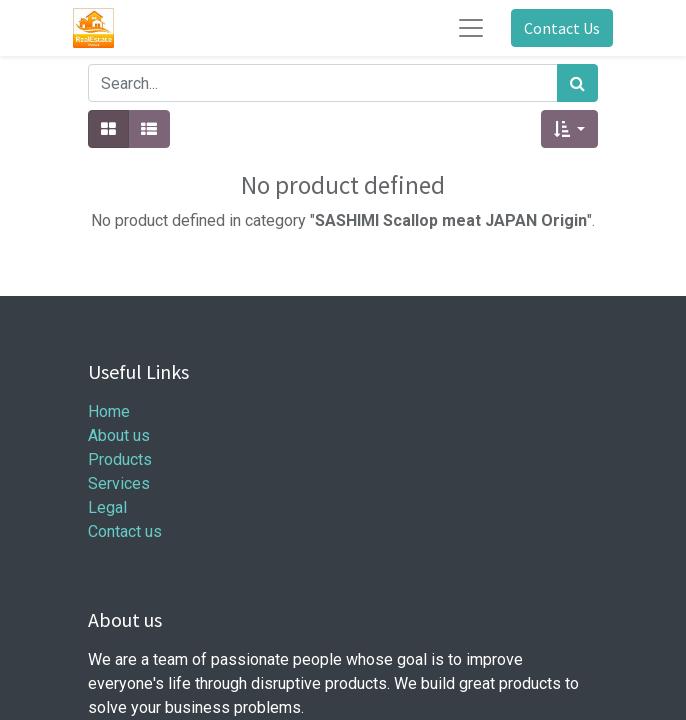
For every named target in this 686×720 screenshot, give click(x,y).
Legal (107, 507)
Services (119, 483)
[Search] (577, 83)
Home (109, 411)
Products (120, 459)
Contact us (125, 531)
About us (119, 435)
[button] (569, 129)
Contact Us (562, 28)
